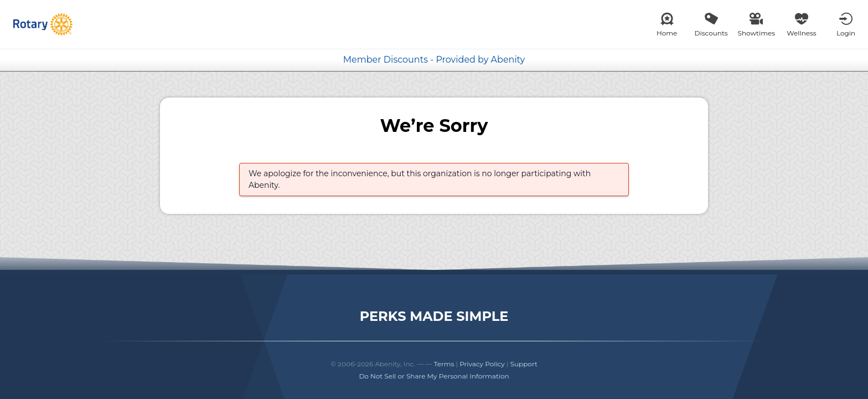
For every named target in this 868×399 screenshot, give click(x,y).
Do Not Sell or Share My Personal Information (434, 376)
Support (524, 364)
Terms (444, 364)
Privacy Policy (482, 364)
